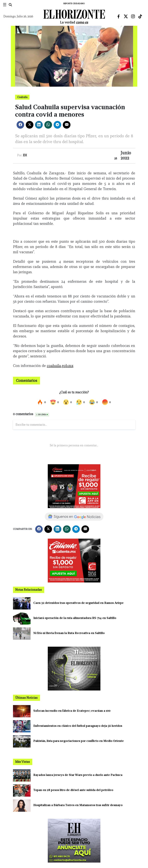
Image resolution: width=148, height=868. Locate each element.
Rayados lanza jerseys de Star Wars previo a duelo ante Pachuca (78, 775)
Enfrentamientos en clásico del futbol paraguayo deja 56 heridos (78, 726)
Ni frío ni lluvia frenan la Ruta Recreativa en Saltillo (69, 633)
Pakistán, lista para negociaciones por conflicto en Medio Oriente (79, 741)
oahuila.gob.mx (61, 366)
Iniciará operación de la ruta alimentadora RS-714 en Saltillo (75, 618)
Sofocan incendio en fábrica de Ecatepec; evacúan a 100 (72, 711)
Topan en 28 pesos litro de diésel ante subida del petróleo (73, 790)
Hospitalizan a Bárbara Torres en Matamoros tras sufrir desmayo (78, 805)
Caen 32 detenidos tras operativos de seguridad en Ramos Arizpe (78, 603)
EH (25, 155)
